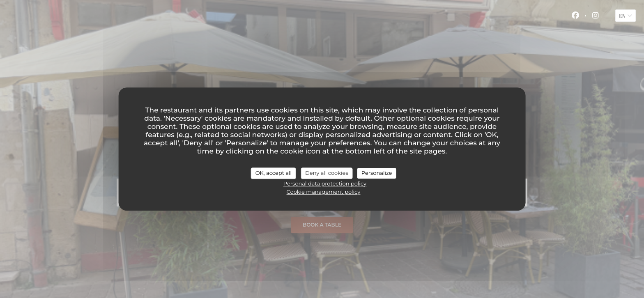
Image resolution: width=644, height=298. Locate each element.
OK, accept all (274, 173)
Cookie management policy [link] (324, 192)
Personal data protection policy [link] (325, 183)
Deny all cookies (327, 173)
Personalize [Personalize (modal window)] (377, 173)
